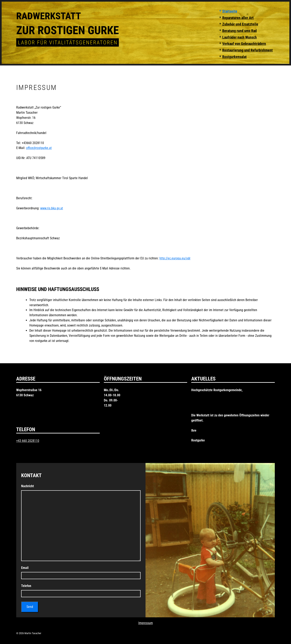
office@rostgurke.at (39, 148)
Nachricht (27, 486)
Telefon (26, 586)
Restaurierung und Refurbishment (247, 50)
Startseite (230, 11)
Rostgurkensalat (234, 57)
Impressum (146, 623)
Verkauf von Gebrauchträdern (244, 44)
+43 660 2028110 (28, 441)
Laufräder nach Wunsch (239, 37)
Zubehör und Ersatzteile (240, 24)
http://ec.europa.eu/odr (175, 258)
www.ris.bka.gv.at (52, 208)
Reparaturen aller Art (238, 18)
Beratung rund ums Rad (239, 31)
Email (25, 568)
